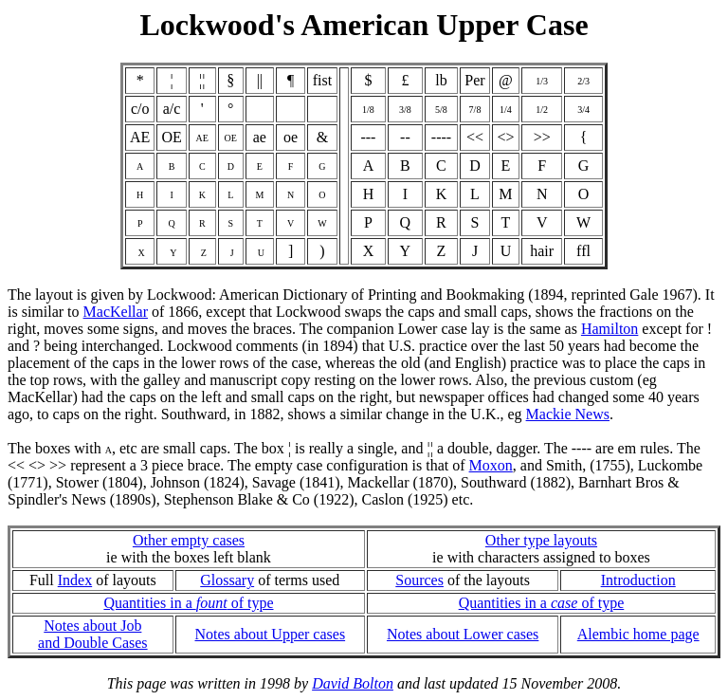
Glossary (227, 580)
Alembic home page (638, 634)
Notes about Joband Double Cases (93, 634)
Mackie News (568, 414)
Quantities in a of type (188, 603)
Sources (419, 580)
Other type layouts (541, 540)
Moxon (491, 465)
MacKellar (116, 312)
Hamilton (610, 329)
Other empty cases (189, 540)
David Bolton (353, 683)
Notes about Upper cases (270, 634)
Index (75, 580)
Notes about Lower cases (463, 634)
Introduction (638, 580)
